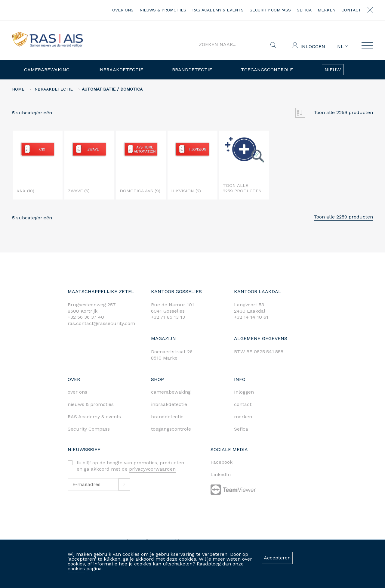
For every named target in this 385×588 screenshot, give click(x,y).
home (18, 89)
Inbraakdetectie (121, 70)
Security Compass (270, 10)
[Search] (233, 45)
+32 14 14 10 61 (251, 317)
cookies (76, 569)
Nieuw (333, 70)
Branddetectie (192, 70)
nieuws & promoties (163, 10)
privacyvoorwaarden (152, 469)
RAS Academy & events (218, 10)
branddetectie (167, 417)
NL (342, 47)
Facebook (222, 462)
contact (351, 10)
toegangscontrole (171, 429)
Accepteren (277, 558)
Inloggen (313, 46)
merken (326, 10)
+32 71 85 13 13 (168, 317)
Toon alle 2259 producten (343, 112)
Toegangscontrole (267, 70)
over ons (123, 10)
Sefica (304, 10)
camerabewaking (171, 392)
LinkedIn (221, 474)
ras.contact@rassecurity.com (101, 323)
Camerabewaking (47, 70)
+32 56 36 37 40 (86, 317)
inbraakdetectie (169, 404)
